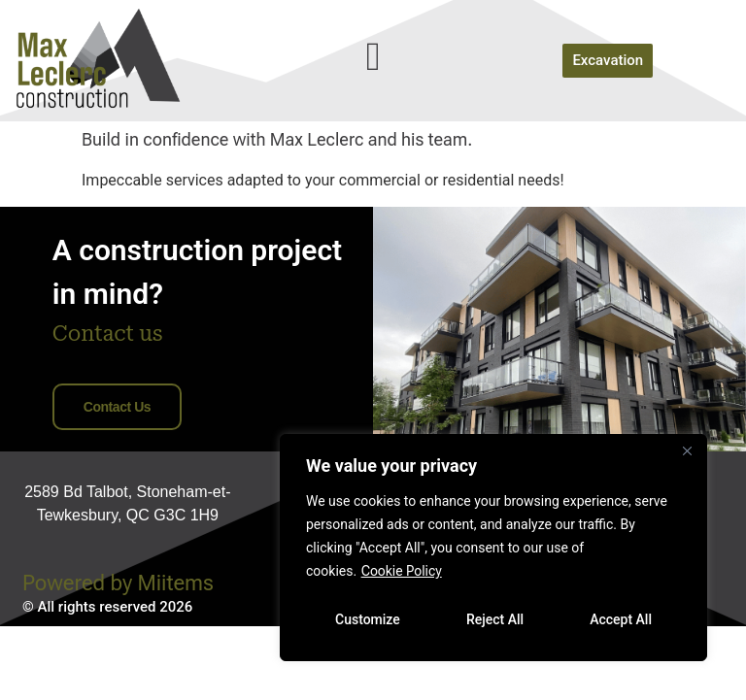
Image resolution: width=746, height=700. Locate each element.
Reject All (495, 619)
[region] (493, 548)
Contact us (117, 481)
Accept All (621, 619)
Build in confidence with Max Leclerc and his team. (277, 213)
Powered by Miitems (118, 657)
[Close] (687, 450)
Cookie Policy (402, 571)
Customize (368, 619)
